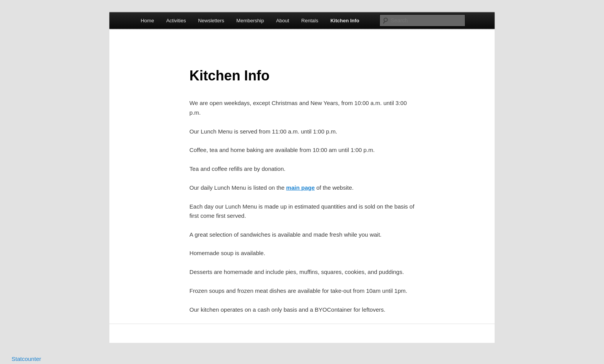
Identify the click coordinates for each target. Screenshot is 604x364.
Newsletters (211, 21)
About (283, 21)
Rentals (310, 21)
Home (147, 21)
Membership (250, 21)
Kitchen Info (345, 21)
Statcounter (26, 359)
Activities (176, 21)
